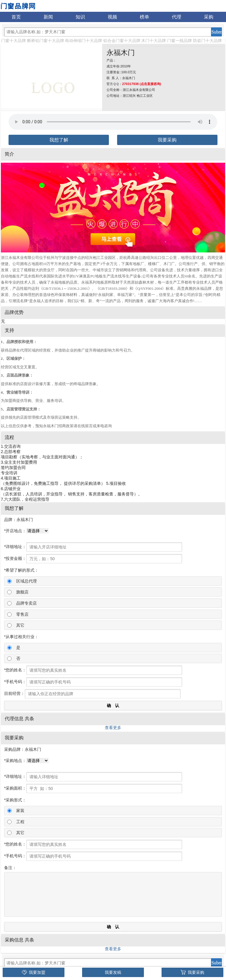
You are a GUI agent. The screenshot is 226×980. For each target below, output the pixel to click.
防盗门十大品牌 (207, 41)
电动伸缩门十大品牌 (84, 41)
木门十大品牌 (154, 41)
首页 (16, 17)
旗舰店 (22, 592)
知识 (80, 17)
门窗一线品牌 (180, 41)
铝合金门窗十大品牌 (122, 41)
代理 (177, 17)
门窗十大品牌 (14, 41)
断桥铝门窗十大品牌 (46, 41)
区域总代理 (26, 581)
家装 (20, 811)
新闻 (48, 17)
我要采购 (167, 140)
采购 (209, 17)
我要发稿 (113, 972)
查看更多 (113, 728)
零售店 (22, 614)
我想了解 (59, 140)
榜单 (144, 17)
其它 (20, 625)
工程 (20, 822)
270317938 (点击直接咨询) (142, 84)
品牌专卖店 (26, 603)
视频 (112, 17)
